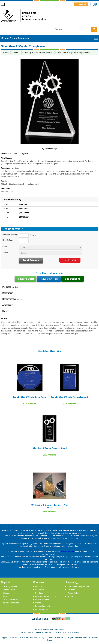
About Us (39, 586)
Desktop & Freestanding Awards (38, 52)
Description (8, 293)
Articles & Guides (42, 599)
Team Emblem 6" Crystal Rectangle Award (69, 397)
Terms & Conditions (11, 603)
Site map (71, 590)
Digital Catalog (41, 609)
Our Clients (40, 593)
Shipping (7, 593)
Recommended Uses (12, 299)
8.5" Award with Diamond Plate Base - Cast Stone (49, 506)
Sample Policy (9, 590)
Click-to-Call (81, 4)
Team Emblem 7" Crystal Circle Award (30, 397)
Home (6, 52)
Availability (7, 305)
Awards (16, 52)
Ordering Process (10, 586)
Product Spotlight (43, 606)
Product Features (10, 287)
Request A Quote (67, 551)
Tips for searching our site (78, 586)
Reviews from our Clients (45, 596)
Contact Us (40, 590)
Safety (5, 311)
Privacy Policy (73, 593)
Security (71, 596)
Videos (38, 603)
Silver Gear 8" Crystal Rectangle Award (49, 448)
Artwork (6, 596)
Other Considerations (12, 599)
